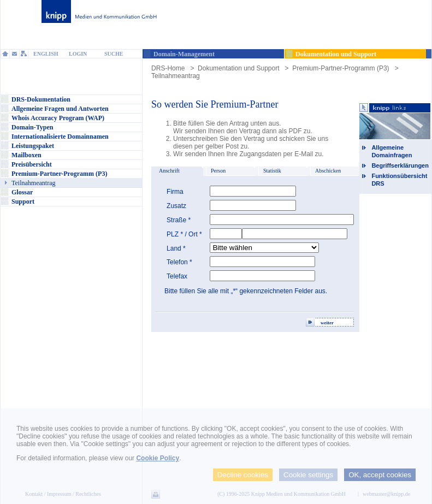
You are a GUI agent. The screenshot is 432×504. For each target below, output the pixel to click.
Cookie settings (308, 475)
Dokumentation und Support (238, 68)
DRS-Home (168, 68)
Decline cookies (243, 475)
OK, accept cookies (380, 475)
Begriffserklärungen (400, 165)
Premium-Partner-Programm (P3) (341, 68)
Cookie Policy (158, 458)
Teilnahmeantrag (176, 76)
